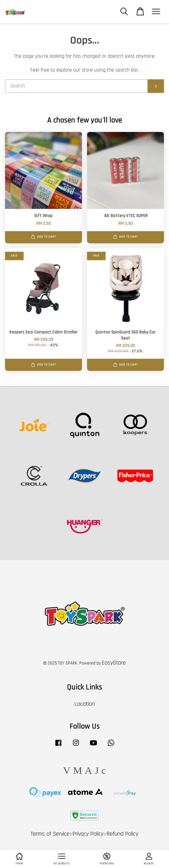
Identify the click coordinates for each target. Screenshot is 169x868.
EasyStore (114, 663)
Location (85, 704)
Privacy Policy (88, 834)
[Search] (76, 86)
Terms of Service (50, 834)
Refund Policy (122, 834)
